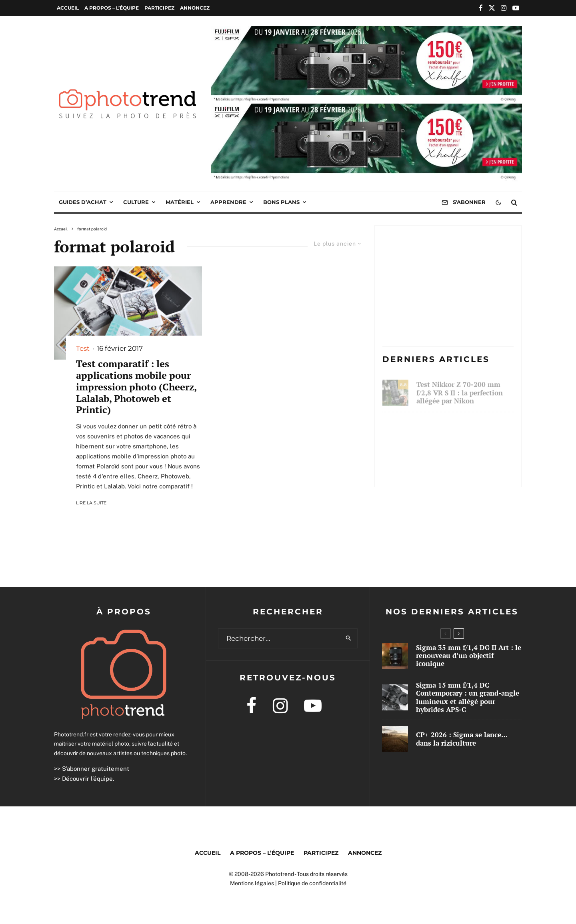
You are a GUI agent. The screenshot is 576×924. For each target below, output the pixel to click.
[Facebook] (481, 8)
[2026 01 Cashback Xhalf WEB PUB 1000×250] (366, 32)
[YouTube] (516, 8)
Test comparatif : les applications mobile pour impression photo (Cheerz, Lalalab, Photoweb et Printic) (136, 387)
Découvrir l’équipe (87, 779)
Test (83, 348)
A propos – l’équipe (112, 8)
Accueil (68, 8)
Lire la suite (91, 503)
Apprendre (228, 202)
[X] (492, 8)
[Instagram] (504, 8)
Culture (136, 202)
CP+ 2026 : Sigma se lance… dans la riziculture (462, 466)
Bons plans (281, 202)
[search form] (279, 638)
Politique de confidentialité (312, 883)
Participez (159, 8)
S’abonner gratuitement (96, 769)
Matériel (180, 202)
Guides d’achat (83, 202)
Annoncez (195, 8)
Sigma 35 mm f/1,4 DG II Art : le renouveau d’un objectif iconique (465, 427)
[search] (349, 638)
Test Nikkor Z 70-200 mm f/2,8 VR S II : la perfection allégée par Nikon (460, 389)
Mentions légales (252, 883)
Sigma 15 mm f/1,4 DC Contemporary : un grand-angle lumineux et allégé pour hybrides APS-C (468, 698)
